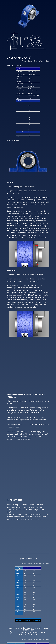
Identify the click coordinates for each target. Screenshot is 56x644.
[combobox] (13, 65)
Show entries (14, 65)
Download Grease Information (28, 620)
